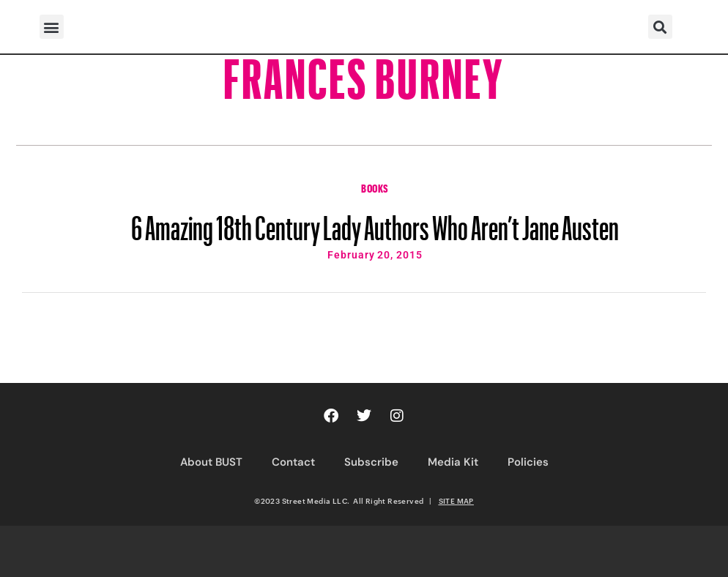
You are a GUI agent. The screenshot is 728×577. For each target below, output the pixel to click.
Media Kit (453, 462)
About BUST (211, 462)
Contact (293, 462)
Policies (528, 462)
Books (375, 187)
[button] (52, 27)
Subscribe (371, 462)
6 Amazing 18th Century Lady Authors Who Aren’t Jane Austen (375, 221)
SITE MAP (456, 501)
